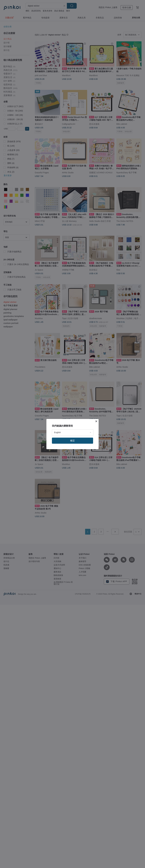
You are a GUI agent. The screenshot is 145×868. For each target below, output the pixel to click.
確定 (72, 441)
